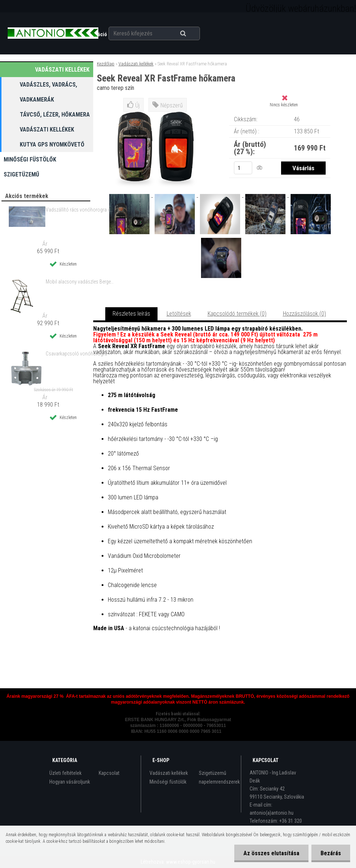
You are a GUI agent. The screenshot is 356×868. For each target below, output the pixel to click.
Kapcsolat (109, 773)
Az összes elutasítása (271, 853)
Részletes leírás (131, 314)
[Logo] (53, 33)
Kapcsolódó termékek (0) (237, 314)
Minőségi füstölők (168, 782)
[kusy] (243, 168)
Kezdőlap (106, 64)
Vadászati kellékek (136, 64)
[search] (192, 34)
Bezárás (331, 853)
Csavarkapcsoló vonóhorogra (76, 354)
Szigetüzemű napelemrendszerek (219, 777)
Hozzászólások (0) (304, 314)
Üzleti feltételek (65, 773)
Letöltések (179, 314)
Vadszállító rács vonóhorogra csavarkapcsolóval (80, 210)
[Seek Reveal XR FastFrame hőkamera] (130, 195)
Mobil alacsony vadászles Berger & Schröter (80, 282)
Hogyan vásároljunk (70, 782)
